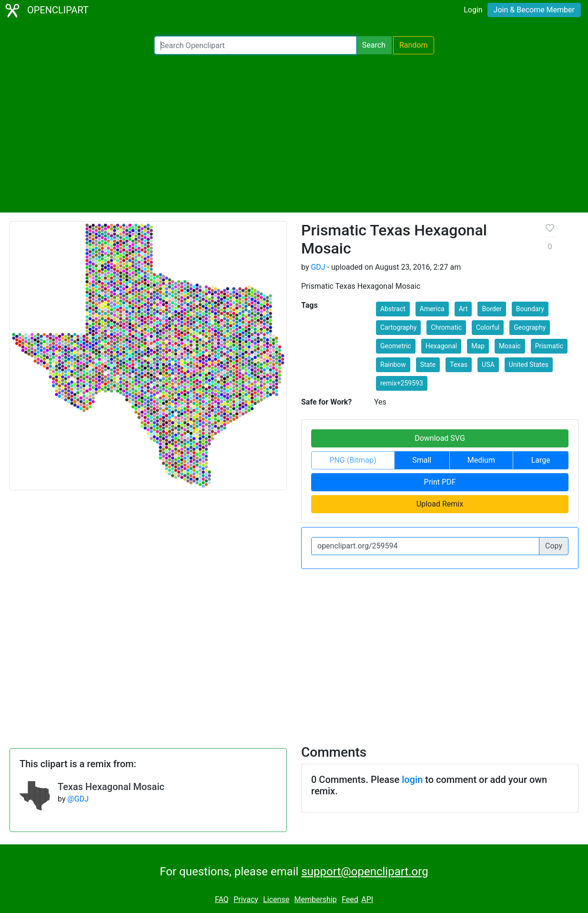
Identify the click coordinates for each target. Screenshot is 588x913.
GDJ (318, 267)
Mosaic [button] (510, 346)
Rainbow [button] (393, 365)
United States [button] (529, 365)
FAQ (222, 899)
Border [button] (492, 309)
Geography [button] (530, 327)
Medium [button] (481, 460)
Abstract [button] (393, 309)
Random (414, 45)
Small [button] (422, 460)
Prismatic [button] (549, 346)
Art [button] (463, 309)
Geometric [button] (396, 346)
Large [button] (541, 460)
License (276, 899)
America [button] (432, 309)
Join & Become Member (534, 10)
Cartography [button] (398, 327)
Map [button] (478, 346)
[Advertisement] (294, 133)
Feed (350, 899)
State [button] (428, 365)
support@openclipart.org (365, 872)
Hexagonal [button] (441, 346)
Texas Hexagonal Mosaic (111, 787)
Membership (315, 899)
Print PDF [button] (440, 482)
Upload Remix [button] (440, 504)
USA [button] (488, 365)
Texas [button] (459, 365)
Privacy (246, 899)
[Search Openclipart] (255, 45)
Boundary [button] (530, 309)
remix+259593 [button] (402, 383)
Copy (554, 546)
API (367, 899)
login (412, 780)
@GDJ (78, 799)
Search (374, 45)
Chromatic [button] (446, 327)
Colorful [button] (488, 327)
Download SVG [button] (440, 438)
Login (473, 10)
